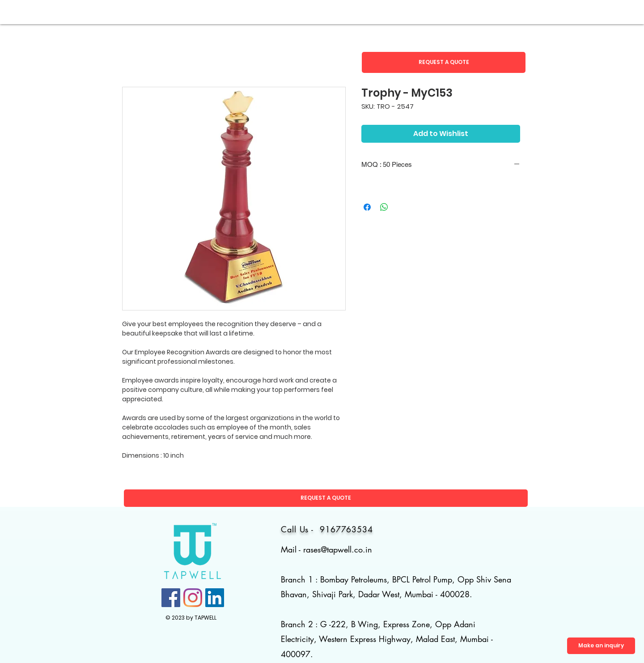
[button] (444, 62)
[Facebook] (171, 598)
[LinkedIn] (215, 598)
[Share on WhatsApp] (384, 207)
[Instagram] (193, 598)
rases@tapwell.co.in (338, 549)
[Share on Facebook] (367, 207)
